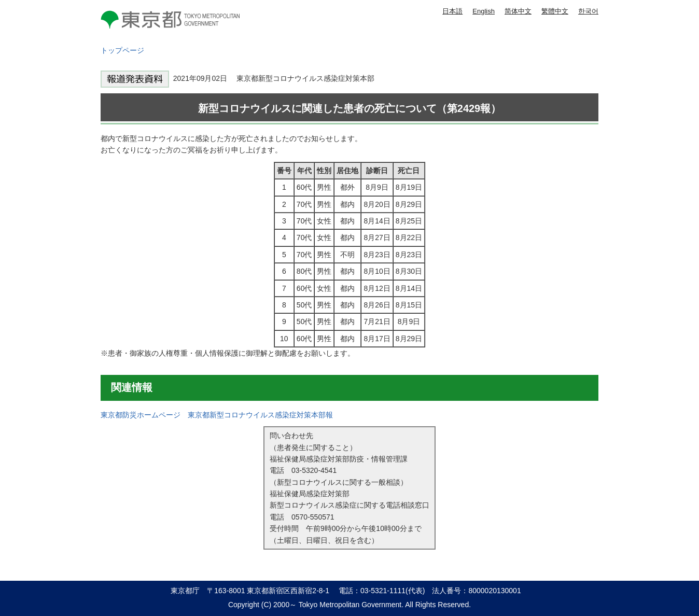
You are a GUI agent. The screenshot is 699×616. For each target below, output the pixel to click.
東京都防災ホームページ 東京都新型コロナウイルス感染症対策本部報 (217, 415)
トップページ (122, 50)
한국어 (588, 11)
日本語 (452, 11)
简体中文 (518, 11)
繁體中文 (555, 11)
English (484, 11)
